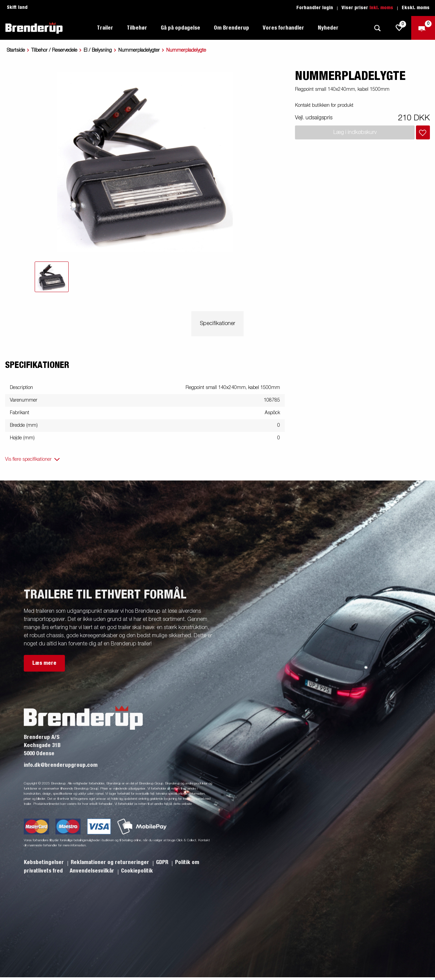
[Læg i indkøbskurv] (423, 132)
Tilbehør (137, 28)
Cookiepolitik (137, 871)
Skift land (17, 7)
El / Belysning (98, 50)
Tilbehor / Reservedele (54, 50)
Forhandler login (315, 8)
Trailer (105, 28)
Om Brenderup (231, 28)
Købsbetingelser (45, 862)
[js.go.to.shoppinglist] (399, 28)
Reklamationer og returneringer (111, 862)
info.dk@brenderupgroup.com (61, 765)
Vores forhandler (283, 28)
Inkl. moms (381, 8)
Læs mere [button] (44, 663)
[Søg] (377, 28)
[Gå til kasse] (423, 28)
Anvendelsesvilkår (93, 871)
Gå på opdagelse (180, 28)
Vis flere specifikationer (28, 459)
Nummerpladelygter (139, 50)
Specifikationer (217, 324)
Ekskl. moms (416, 8)
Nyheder (328, 28)
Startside (16, 50)
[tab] (52, 277)
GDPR (163, 862)
